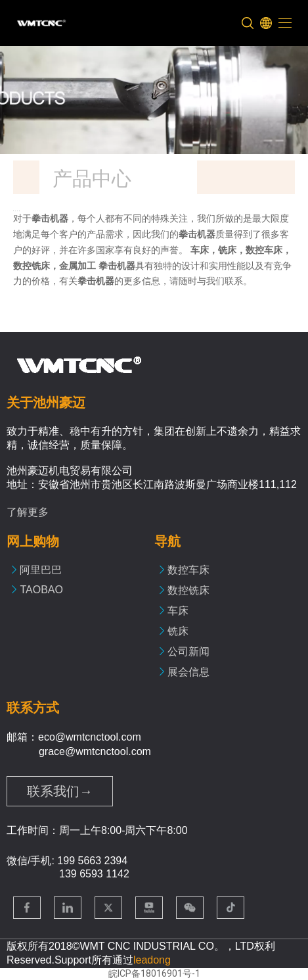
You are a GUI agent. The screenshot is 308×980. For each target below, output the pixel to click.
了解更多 (28, 512)
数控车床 (188, 570)
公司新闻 (188, 651)
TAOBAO (41, 590)
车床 (178, 611)
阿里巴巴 (41, 570)
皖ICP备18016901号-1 (154, 973)
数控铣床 (188, 590)
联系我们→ (60, 791)
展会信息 (188, 672)
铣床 (178, 631)
